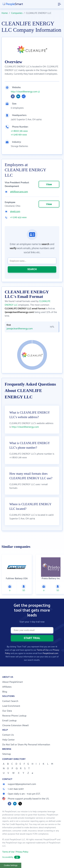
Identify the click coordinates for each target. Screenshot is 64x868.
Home (5, 13)
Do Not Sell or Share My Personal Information (26, 745)
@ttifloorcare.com (19, 192)
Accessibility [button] (11, 857)
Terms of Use (43, 650)
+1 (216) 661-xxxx (19, 135)
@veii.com (15, 212)
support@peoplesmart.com (19, 784)
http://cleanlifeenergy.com (24, 92)
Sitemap (7, 754)
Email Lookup (9, 721)
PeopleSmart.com (50, 653)
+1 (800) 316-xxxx (19, 131)
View (49, 185)
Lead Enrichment (11, 706)
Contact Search (10, 701)
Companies (17, 13)
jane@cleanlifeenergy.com (20, 329)
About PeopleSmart (13, 682)
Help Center (9, 740)
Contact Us (8, 735)
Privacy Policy (22, 852)
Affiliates (7, 687)
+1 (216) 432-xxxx (18, 217)
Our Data (7, 711)
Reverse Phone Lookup (14, 716)
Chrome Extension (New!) (16, 726)
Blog (5, 692)
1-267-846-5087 (13, 789)
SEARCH (32, 269)
